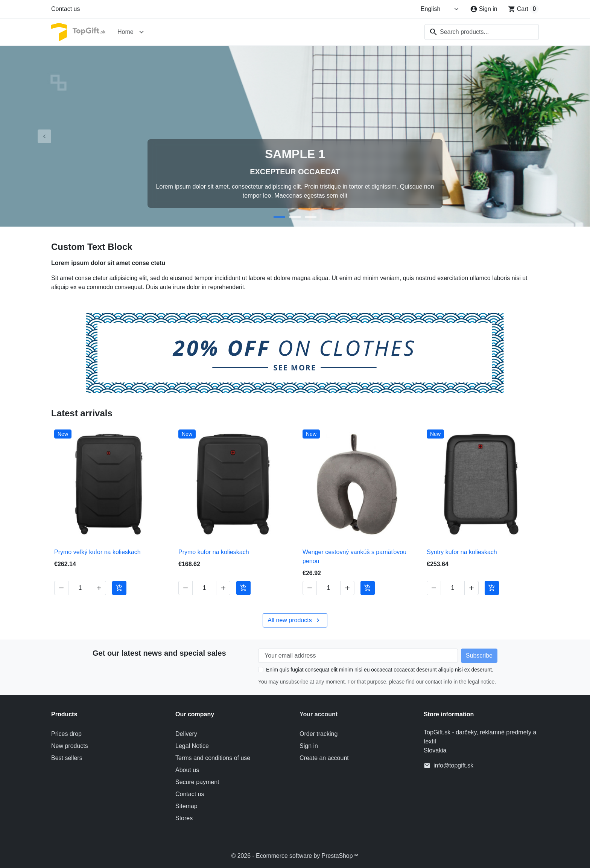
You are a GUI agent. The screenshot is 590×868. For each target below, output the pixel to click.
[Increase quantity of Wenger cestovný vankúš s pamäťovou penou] (347, 588)
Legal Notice (192, 746)
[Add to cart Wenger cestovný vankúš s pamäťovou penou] (368, 588)
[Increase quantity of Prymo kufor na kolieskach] (223, 588)
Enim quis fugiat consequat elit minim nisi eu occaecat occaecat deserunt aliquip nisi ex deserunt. (380, 670)
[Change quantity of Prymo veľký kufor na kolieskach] (80, 588)
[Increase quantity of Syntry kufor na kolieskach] (471, 588)
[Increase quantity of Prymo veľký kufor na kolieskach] (99, 588)
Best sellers (67, 758)
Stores (184, 818)
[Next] (546, 136)
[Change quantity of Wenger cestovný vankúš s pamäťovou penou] (328, 588)
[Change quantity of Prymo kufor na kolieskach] (204, 588)
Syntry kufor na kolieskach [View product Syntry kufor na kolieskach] (462, 552)
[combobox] (482, 32)
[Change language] (440, 9)
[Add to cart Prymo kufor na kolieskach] (243, 588)
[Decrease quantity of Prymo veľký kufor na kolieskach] (61, 588)
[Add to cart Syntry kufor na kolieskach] (492, 588)
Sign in (309, 746)
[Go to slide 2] (295, 217)
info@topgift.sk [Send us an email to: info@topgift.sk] (453, 765)
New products (70, 746)
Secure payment (197, 782)
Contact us (65, 9)
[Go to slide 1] (279, 217)
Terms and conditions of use (213, 758)
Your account (319, 714)
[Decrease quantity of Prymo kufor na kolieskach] (186, 588)
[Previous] (44, 136)
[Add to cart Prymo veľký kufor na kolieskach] (119, 588)
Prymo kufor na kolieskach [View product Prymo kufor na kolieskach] (214, 552)
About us (187, 770)
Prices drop (66, 734)
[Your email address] (358, 656)
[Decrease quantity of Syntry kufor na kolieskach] (434, 588)
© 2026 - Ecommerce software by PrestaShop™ (295, 856)
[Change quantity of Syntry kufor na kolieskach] (453, 588)
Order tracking (319, 734)
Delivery (186, 734)
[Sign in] (484, 9)
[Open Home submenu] (141, 32)
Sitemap (186, 806)
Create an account (324, 758)
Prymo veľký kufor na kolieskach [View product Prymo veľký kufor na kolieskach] (97, 552)
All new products (295, 620)
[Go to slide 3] (311, 217)
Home (125, 32)
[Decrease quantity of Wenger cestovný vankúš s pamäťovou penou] (310, 588)
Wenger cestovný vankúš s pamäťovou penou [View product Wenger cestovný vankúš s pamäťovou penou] (354, 557)
